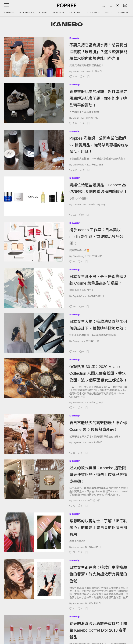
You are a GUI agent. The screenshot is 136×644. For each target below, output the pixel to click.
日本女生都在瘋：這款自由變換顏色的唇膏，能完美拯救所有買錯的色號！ (98, 574)
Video (108, 13)
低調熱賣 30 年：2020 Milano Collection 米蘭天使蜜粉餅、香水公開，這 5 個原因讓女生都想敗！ (98, 373)
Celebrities (93, 13)
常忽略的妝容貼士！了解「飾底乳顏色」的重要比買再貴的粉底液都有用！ (98, 528)
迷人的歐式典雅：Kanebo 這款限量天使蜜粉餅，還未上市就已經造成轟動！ (98, 475)
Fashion (9, 13)
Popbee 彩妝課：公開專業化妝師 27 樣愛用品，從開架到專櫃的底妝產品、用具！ (99, 145)
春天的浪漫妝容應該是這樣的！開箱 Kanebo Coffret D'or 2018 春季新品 (98, 630)
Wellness (59, 13)
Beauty (44, 13)
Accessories (26, 13)
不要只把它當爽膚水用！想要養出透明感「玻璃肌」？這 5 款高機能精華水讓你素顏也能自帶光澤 (98, 52)
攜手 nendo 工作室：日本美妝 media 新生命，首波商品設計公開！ (96, 237)
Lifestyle (75, 13)
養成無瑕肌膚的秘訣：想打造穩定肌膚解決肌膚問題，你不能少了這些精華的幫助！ (98, 98)
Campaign (122, 13)
